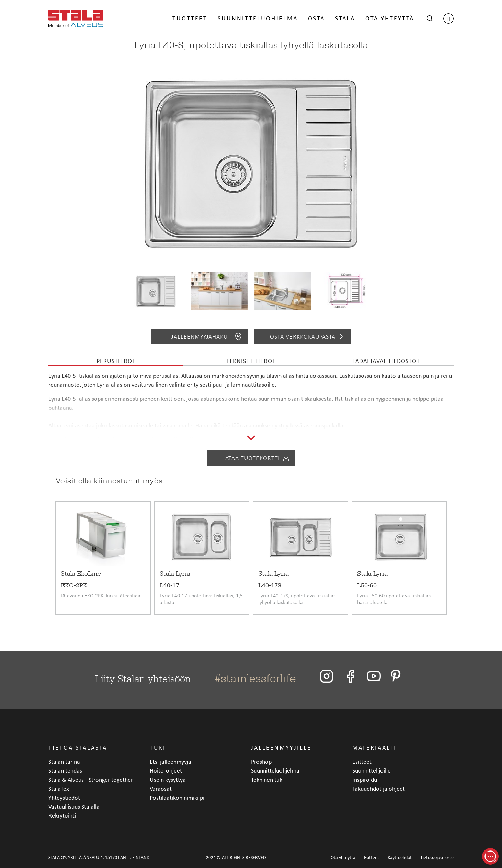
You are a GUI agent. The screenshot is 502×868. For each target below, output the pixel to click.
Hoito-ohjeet (166, 770)
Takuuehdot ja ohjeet (379, 789)
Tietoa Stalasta (78, 747)
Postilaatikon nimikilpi (177, 797)
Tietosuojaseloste (437, 858)
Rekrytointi (62, 815)
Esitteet (362, 761)
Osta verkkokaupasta (308, 336)
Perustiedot (116, 361)
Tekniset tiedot (251, 361)
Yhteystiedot (64, 797)
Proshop (261, 761)
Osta (316, 18)
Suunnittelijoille (372, 770)
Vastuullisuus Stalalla (74, 806)
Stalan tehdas (65, 770)
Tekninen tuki (267, 780)
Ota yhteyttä (390, 18)
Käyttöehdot (400, 858)
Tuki (158, 747)
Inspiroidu (365, 780)
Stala (345, 18)
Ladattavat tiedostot (386, 361)
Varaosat (161, 789)
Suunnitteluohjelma (258, 18)
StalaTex (59, 789)
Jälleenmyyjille (281, 747)
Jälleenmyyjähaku (207, 336)
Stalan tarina (64, 761)
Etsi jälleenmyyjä (170, 761)
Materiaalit (375, 747)
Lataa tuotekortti (256, 458)
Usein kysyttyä (168, 780)
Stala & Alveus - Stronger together (91, 780)
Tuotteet (190, 18)
